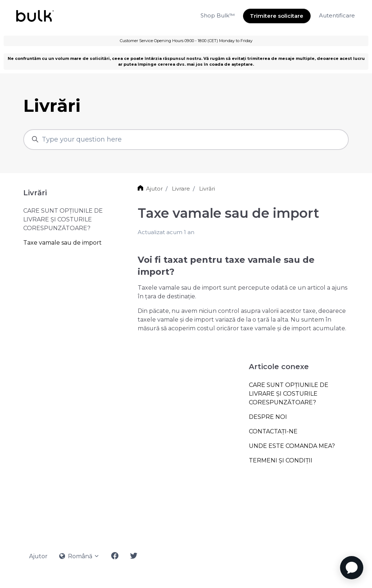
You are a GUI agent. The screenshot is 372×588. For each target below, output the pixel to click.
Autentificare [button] (337, 15)
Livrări (207, 189)
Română (79, 556)
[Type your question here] (186, 140)
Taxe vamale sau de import (62, 243)
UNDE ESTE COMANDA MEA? (292, 446)
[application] (352, 568)
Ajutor (154, 189)
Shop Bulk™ (218, 15)
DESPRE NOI (268, 417)
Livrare (181, 189)
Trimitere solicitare (277, 16)
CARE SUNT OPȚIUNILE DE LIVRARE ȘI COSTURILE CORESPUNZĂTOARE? (289, 394)
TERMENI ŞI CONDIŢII (281, 460)
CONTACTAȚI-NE (273, 431)
